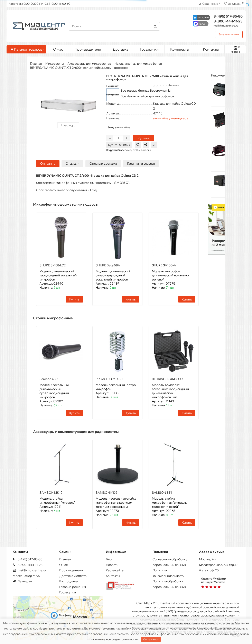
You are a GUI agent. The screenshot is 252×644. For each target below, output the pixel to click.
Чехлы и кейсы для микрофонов (138, 64)
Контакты (211, 49)
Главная (36, 64)
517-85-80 (228, 16)
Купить (143, 138)
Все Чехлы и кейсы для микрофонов (147, 96)
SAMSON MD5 (106, 493)
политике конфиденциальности (115, 639)
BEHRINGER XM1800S (168, 379)
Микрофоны (55, 64)
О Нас (58, 49)
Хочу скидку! (114, 150)
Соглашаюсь (151, 639)
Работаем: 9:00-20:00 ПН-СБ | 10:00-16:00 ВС (39, 4)
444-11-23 (228, 21)
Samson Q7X (49, 379)
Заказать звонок (229, 34)
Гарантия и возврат (141, 163)
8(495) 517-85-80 (28, 559)
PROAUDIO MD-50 (109, 379)
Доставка (121, 49)
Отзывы (72, 163)
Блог (109, 559)
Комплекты (182, 48)
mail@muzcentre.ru (226, 25)
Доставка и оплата (73, 576)
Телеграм (22, 581)
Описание (48, 163)
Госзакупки (149, 49)
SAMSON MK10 (51, 493)
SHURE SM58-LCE (53, 265)
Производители (88, 49)
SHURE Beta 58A (108, 265)
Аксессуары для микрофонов (89, 64)
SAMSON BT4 (162, 493)
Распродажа (68, 581)
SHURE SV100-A (164, 265)
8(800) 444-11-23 (28, 565)
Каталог (27, 49)
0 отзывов (174, 85)
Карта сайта (115, 570)
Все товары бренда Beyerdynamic (146, 90)
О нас (63, 565)
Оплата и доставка (103, 163)
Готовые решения (73, 587)
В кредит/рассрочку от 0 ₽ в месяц (129, 150)
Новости (112, 565)
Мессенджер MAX (26, 576)
